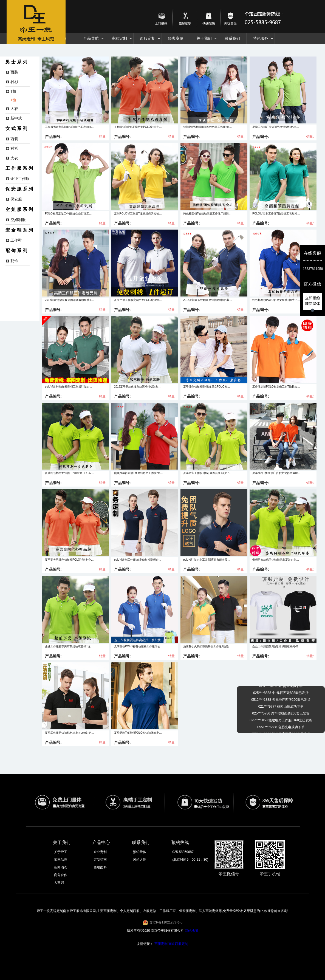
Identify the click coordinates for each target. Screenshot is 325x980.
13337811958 (312, 269)
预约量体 (140, 852)
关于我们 (204, 38)
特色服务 (261, 38)
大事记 (59, 883)
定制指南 (100, 860)
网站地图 (191, 931)
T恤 (13, 100)
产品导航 (91, 38)
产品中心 (101, 842)
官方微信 (312, 284)
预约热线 (180, 842)
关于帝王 (61, 852)
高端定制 (119, 38)
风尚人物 (140, 860)
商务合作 (61, 875)
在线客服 (312, 253)
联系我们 (232, 38)
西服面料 (100, 867)
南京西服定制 (178, 944)
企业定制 (100, 852)
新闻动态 (61, 867)
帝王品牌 (61, 860)
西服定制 (148, 38)
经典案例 (176, 38)
